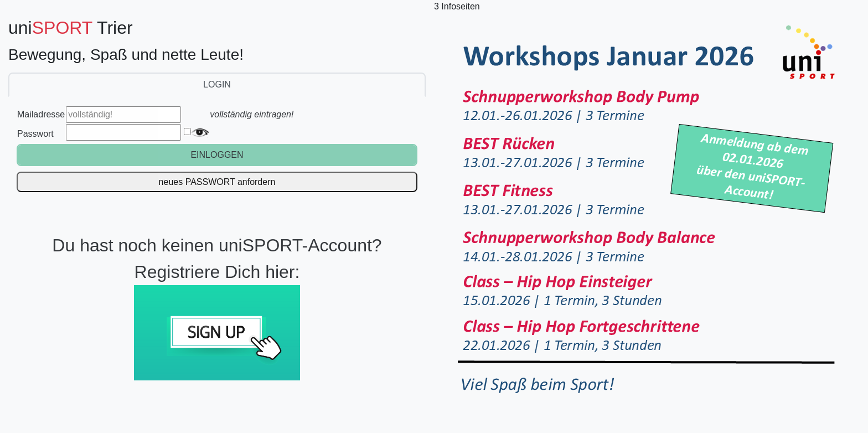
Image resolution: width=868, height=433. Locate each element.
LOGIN (217, 84)
